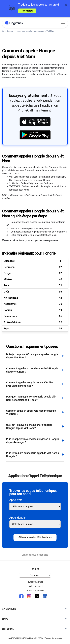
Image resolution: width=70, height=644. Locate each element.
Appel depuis (17, 518)
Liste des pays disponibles (35, 555)
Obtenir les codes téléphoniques (35, 537)
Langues (35, 569)
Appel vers (16, 500)
